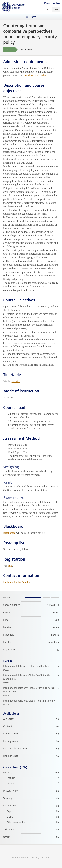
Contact (46, 857)
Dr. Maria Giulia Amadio (17, 582)
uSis (10, 566)
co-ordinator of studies (35, 75)
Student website (20, 857)
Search (33, 17)
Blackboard (9, 533)
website (16, 381)
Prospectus (52, 3)
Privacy (35, 857)
